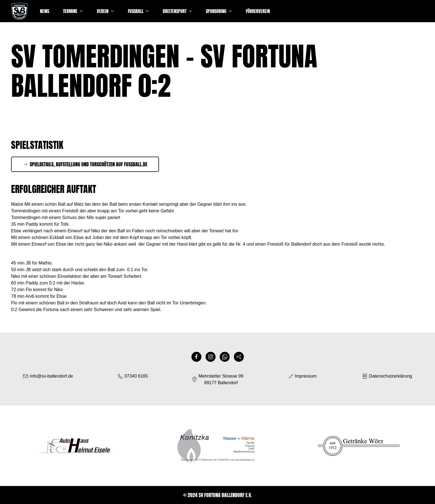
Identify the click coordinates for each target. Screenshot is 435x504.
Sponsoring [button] (219, 11)
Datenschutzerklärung (387, 376)
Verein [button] (105, 11)
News (45, 11)
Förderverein (258, 11)
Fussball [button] (138, 11)
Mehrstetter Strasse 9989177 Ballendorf (218, 379)
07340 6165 (133, 376)
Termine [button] (73, 11)
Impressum (302, 376)
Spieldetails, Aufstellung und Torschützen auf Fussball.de (85, 164)
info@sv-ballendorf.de (51, 376)
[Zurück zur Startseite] (19, 11)
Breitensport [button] (177, 11)
